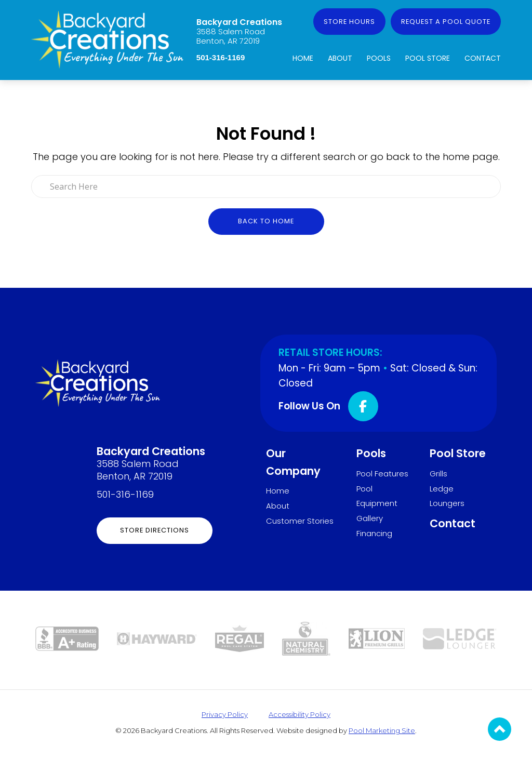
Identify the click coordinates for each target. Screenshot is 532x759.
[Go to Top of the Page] (500, 729)
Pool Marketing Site (382, 730)
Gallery (370, 518)
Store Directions (155, 530)
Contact (483, 58)
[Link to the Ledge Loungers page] (460, 638)
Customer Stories (300, 521)
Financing (374, 533)
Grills (438, 474)
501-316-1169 (221, 57)
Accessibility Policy (300, 714)
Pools (379, 58)
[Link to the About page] (67, 638)
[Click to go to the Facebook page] (363, 406)
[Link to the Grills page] (377, 638)
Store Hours (349, 22)
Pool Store (428, 58)
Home (303, 58)
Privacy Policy (225, 714)
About (340, 58)
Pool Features (382, 474)
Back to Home (266, 221)
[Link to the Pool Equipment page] (157, 638)
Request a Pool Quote (446, 22)
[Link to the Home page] (107, 39)
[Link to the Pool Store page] (240, 638)
